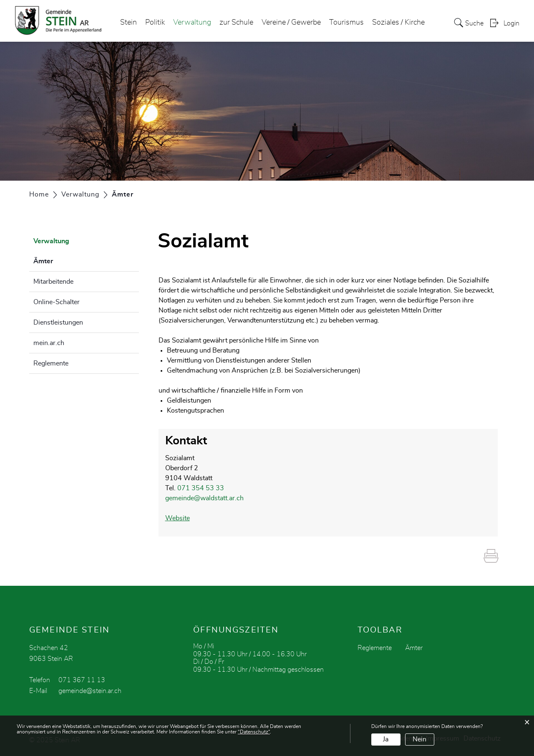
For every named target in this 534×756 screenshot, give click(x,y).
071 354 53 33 (201, 488)
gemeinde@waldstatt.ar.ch (204, 498)
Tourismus (346, 23)
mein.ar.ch (49, 343)
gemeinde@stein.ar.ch (90, 691)
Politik (155, 23)
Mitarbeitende (53, 282)
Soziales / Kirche (398, 23)
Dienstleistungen (58, 323)
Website (178, 518)
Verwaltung (192, 23)
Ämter (64, 260)
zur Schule (236, 23)
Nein (419, 739)
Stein (128, 23)
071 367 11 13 (82, 680)
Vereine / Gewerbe (291, 23)
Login (511, 23)
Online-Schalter (57, 302)
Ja (386, 739)
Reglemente (51, 363)
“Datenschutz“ (254, 732)
